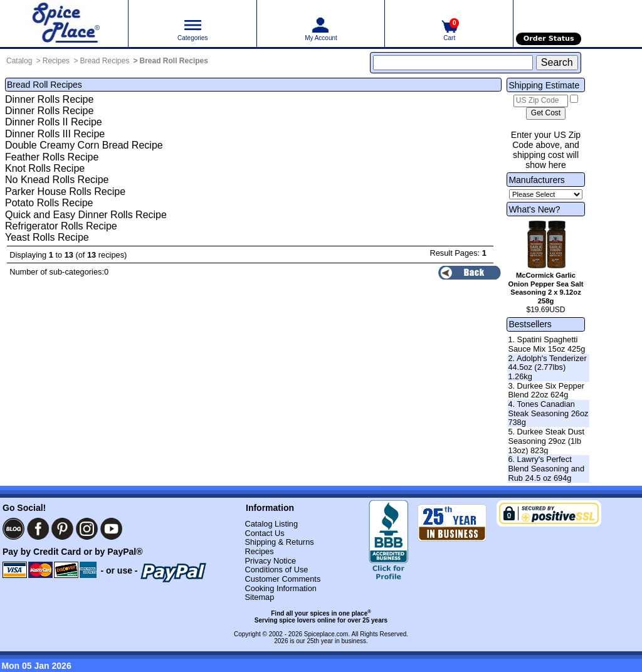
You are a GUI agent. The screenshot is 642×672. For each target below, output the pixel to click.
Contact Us (264, 533)
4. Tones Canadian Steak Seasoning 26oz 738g (548, 413)
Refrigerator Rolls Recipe (61, 226)
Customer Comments (282, 579)
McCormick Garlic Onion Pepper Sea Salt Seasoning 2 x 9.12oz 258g (546, 288)
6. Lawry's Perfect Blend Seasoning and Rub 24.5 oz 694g (546, 468)
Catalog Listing (271, 524)
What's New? (534, 209)
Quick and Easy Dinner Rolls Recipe (86, 215)
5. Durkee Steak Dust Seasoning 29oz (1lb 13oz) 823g (546, 441)
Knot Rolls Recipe (45, 168)
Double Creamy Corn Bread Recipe (84, 145)
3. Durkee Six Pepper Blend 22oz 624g (546, 391)
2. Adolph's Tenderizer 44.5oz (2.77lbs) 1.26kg (547, 367)
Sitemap (259, 597)
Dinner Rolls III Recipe (55, 134)
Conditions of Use (276, 570)
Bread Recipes (104, 61)
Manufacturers (536, 180)
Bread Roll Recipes (174, 61)
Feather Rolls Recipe (52, 157)
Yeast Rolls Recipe (47, 237)
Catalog (19, 61)
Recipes (56, 61)
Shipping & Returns (279, 542)
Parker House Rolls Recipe (65, 192)
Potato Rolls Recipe (49, 203)
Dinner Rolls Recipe (49, 99)
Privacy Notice (270, 561)
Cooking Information (281, 588)
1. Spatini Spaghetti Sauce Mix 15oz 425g (546, 344)
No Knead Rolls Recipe (57, 180)
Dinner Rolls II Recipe (54, 122)
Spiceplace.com (326, 634)
